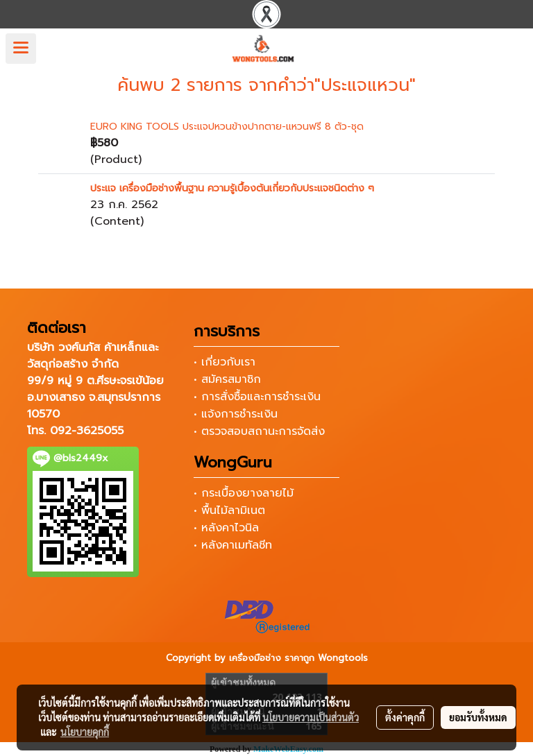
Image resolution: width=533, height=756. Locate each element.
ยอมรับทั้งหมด (478, 717)
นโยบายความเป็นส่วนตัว (311, 717)
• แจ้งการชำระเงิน (236, 414)
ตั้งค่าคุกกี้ (405, 717)
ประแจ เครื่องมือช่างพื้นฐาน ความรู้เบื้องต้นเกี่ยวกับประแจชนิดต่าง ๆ (232, 188)
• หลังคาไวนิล (226, 528)
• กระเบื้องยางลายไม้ (244, 493)
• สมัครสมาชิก (227, 379)
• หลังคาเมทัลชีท (233, 545)
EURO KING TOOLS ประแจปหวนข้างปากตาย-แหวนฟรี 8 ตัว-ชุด (227, 127)
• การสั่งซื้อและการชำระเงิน (257, 397)
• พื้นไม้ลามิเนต (229, 510)
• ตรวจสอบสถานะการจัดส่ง (259, 431)
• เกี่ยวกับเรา (225, 362)
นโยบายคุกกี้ (85, 732)
